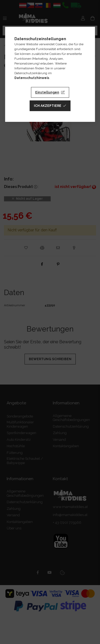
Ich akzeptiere (48, 106)
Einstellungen (47, 92)
